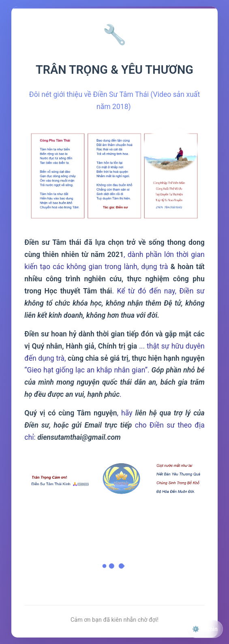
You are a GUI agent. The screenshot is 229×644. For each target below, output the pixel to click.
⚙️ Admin (205, 629)
